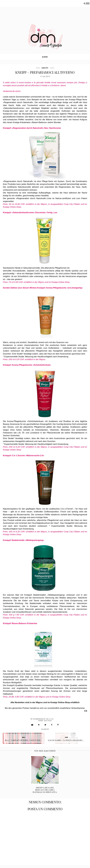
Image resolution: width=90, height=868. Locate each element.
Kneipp (45, 68)
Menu (45, 57)
